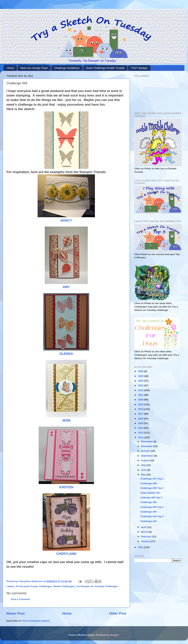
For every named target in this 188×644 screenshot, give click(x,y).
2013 (141, 433)
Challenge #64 (149, 521)
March (145, 532)
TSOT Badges (139, 68)
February (146, 536)
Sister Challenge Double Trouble (105, 68)
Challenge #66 (149, 502)
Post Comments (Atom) (36, 621)
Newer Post (15, 613)
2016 (141, 419)
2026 (141, 371)
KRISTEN (66, 487)
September (148, 456)
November (147, 446)
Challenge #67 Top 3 (152, 479)
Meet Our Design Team (34, 68)
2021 (141, 395)
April (144, 527)
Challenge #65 (149, 512)
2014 (141, 428)
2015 (141, 423)
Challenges (45, 586)
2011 (141, 547)
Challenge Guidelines (67, 68)
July (144, 465)
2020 (141, 400)
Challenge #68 (149, 483)
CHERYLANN (66, 554)
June (144, 470)
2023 (141, 385)
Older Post (118, 613)
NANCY (66, 220)
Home (11, 68)
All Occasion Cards (27, 586)
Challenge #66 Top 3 (152, 488)
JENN (66, 420)
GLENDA (66, 354)
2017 (141, 414)
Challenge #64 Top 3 (152, 507)
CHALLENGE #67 (150, 493)
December (147, 442)
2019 (141, 404)
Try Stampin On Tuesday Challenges (97, 586)
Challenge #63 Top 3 (152, 516)
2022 (141, 390)
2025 (141, 376)
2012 (141, 437)
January (146, 541)
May (144, 475)
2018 (141, 409)
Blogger (114, 635)
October (146, 451)
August (145, 460)
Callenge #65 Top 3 (151, 498)
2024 (141, 381)
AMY (66, 287)
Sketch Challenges (64, 586)
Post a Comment (21, 599)
